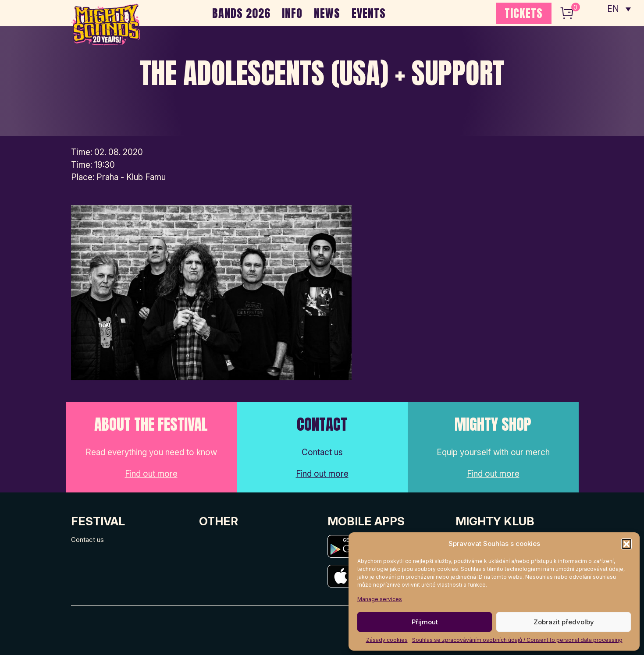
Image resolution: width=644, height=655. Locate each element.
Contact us (87, 540)
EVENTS (369, 13)
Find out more (151, 474)
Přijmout (425, 622)
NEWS (327, 13)
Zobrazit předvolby (564, 622)
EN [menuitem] (613, 9)
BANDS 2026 (241, 13)
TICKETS (524, 13)
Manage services (380, 599)
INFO (292, 13)
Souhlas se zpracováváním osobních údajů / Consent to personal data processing (517, 640)
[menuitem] (619, 9)
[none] (619, 9)
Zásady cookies (387, 640)
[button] (626, 544)
